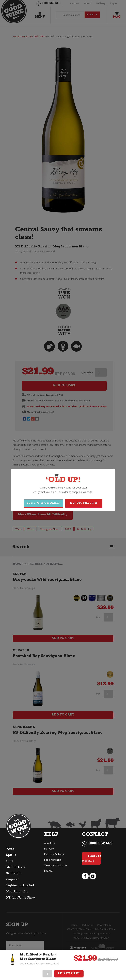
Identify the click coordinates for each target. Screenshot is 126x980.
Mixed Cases (16, 868)
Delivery (49, 848)
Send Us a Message (92, 859)
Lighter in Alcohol (20, 886)
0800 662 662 (101, 844)
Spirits (11, 855)
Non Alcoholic (17, 892)
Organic (12, 880)
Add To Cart (69, 974)
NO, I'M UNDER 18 (84, 503)
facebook (85, 876)
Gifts (10, 862)
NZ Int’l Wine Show (21, 898)
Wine (10, 849)
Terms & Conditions (56, 865)
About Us (50, 843)
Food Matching (53, 860)
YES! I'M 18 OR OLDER (44, 503)
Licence (48, 871)
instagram (93, 876)
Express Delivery (54, 854)
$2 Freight (14, 874)
